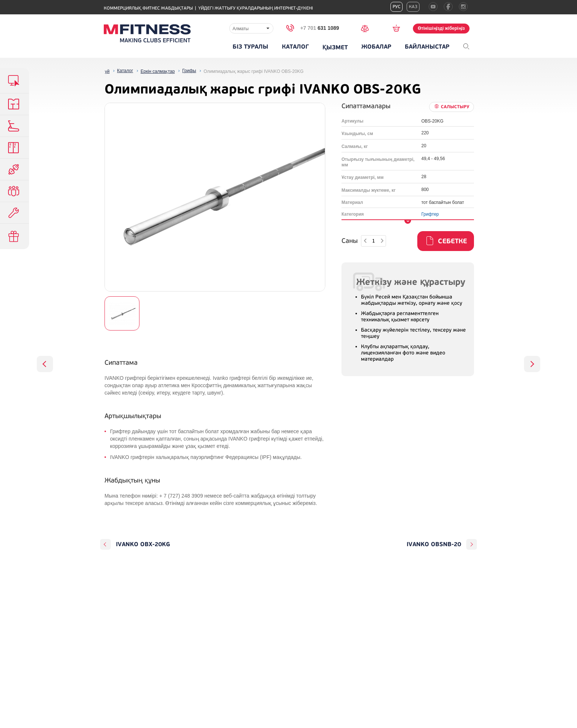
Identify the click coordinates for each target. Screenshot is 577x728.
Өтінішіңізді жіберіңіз (441, 28)
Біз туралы (250, 47)
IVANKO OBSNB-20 (434, 544)
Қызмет (335, 47)
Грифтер (430, 214)
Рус (397, 7)
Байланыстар (427, 47)
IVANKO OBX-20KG (143, 544)
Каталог (295, 47)
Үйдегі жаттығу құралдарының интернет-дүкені (256, 8)
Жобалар (376, 47)
